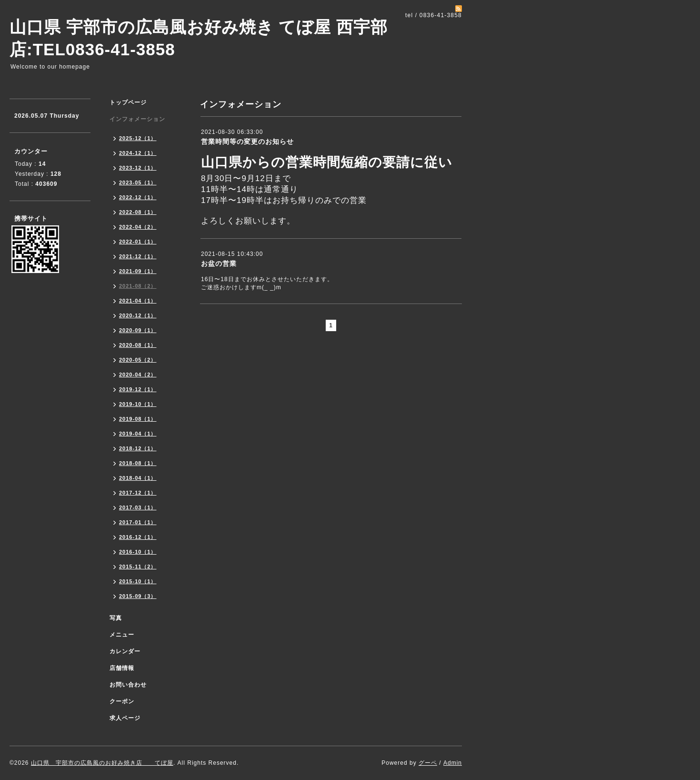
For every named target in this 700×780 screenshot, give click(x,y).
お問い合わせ (128, 685)
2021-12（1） (138, 256)
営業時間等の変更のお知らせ (247, 142)
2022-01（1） (138, 242)
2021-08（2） (138, 286)
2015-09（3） (138, 596)
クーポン (122, 701)
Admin (453, 763)
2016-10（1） (138, 552)
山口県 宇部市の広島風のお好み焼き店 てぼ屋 (102, 763)
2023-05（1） (138, 182)
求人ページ (125, 718)
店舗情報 (122, 668)
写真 (116, 618)
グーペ (428, 763)
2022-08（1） (138, 212)
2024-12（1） (138, 153)
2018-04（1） (138, 478)
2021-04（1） (138, 301)
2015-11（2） (138, 567)
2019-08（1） (138, 419)
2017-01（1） (138, 522)
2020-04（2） (138, 375)
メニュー (122, 635)
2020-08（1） (138, 345)
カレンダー (125, 651)
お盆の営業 (219, 263)
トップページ (128, 102)
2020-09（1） (138, 330)
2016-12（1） (138, 537)
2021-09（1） (138, 271)
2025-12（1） (138, 138)
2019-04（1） (138, 434)
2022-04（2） (138, 227)
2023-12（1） (138, 168)
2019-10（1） (138, 404)
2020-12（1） (138, 315)
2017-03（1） (138, 507)
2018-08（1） (138, 463)
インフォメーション (137, 119)
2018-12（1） (138, 448)
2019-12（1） (138, 389)
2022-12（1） (138, 197)
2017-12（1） (138, 493)
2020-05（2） (138, 360)
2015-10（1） (138, 581)
